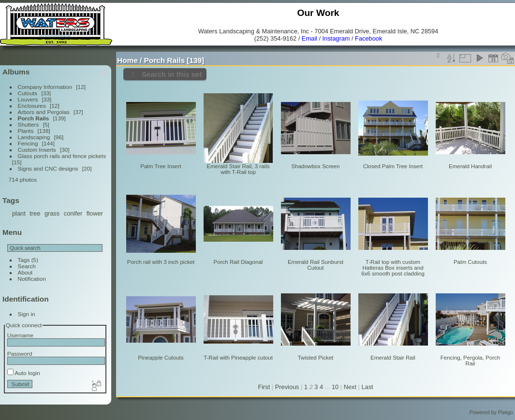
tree (35, 213)
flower (95, 213)
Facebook (368, 38)
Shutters (29, 124)
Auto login (24, 373)
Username (20, 335)
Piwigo (506, 412)
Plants (26, 131)
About (25, 272)
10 (335, 387)
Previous (287, 387)
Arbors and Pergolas (44, 112)
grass (52, 213)
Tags (24, 260)
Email (309, 38)
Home (127, 60)
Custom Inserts (37, 150)
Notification (32, 279)
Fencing (28, 143)
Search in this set (172, 74)
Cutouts (28, 93)
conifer (73, 213)
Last (367, 387)
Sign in (27, 314)
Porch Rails (34, 118)
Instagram (336, 38)
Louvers (28, 99)
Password (20, 354)
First (264, 387)
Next (350, 387)
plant (19, 213)
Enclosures (32, 106)
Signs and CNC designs (48, 168)
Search (27, 266)
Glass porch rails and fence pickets (62, 156)
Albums (16, 72)
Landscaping (34, 137)
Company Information (45, 87)
